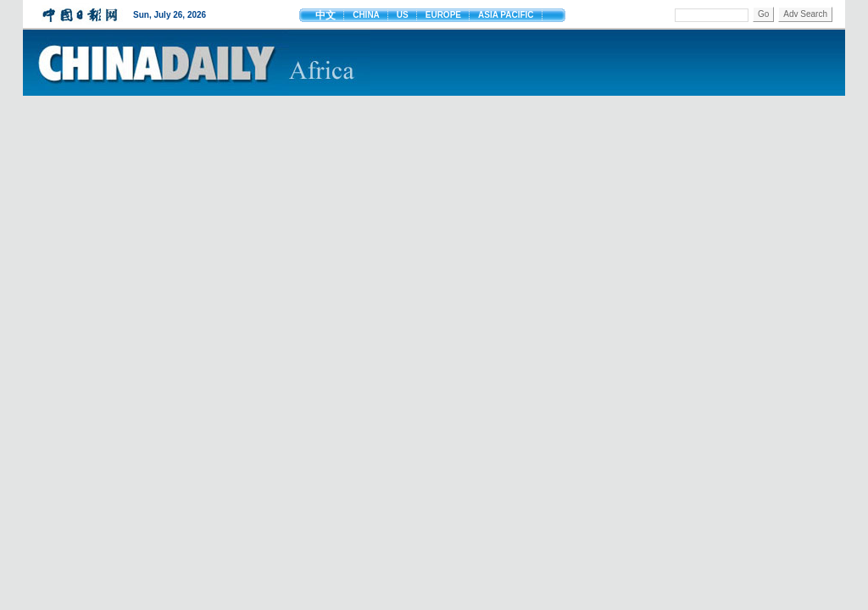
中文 (325, 15)
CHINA (366, 15)
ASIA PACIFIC (506, 15)
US (403, 15)
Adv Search (805, 14)
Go (763, 14)
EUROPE (443, 15)
